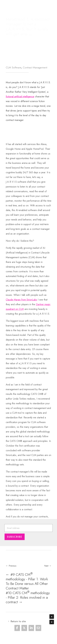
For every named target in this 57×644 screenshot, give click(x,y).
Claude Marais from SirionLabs (21, 364)
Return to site (21, 6)
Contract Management (35, 67)
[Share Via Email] (38, 631)
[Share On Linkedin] (31, 631)
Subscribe (15, 541)
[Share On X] (24, 631)
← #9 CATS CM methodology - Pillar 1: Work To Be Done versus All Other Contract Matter (27, 589)
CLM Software (14, 67)
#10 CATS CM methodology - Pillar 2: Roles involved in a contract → (28, 605)
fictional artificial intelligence (20, 97)
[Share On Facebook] (17, 631)
